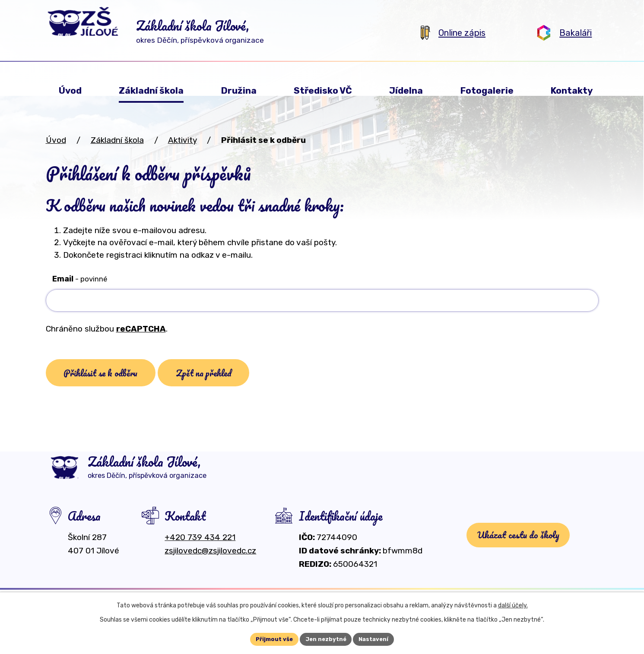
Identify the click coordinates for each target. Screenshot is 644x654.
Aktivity (182, 140)
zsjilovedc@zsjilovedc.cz (210, 561)
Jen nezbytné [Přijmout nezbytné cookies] (326, 639)
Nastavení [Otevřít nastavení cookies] (377, 639)
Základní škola (117, 140)
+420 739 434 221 (200, 548)
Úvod (56, 140)
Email (80, 279)
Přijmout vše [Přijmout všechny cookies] (271, 639)
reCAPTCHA (141, 329)
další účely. (513, 604)
